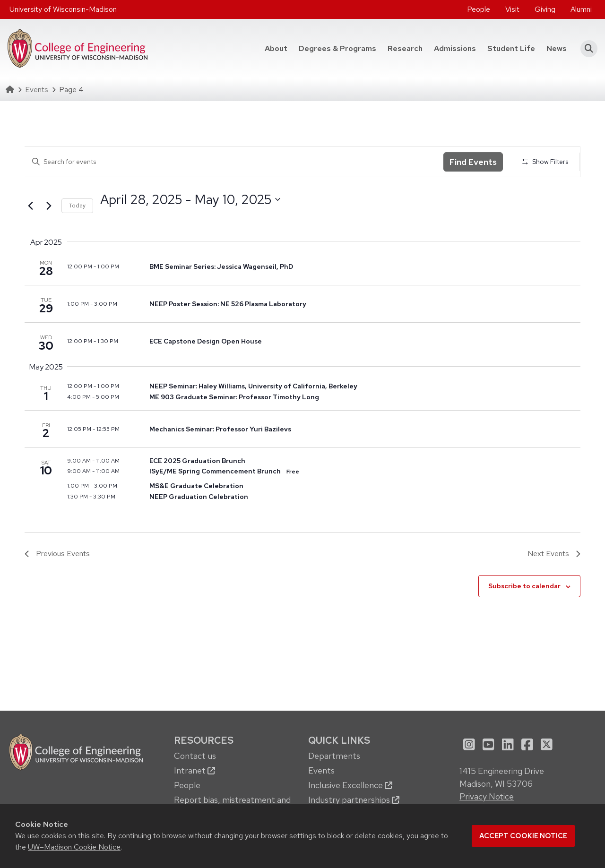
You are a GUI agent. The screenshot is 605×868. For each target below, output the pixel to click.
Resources (204, 740)
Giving (545, 9)
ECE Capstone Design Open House (206, 341)
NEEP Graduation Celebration (199, 497)
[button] (586, 49)
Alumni (581, 9)
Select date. (100, 217)
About (276, 48)
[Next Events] (49, 206)
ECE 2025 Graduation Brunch (197, 461)
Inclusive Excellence (350, 785)
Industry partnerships (354, 800)
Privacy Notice (487, 796)
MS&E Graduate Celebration (196, 486)
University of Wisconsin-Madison (63, 9)
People (479, 9)
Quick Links (339, 740)
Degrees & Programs (337, 48)
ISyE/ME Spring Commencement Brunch (215, 471)
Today (77, 206)
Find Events (473, 162)
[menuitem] (479, 9)
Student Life (511, 48)
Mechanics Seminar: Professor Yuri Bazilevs (220, 429)
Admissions (455, 48)
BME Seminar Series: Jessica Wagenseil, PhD (221, 266)
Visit (512, 9)
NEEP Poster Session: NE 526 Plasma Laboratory (228, 304)
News (557, 48)
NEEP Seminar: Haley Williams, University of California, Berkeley (253, 386)
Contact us (195, 756)
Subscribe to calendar (524, 586)
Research (405, 48)
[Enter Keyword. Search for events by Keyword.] (234, 162)
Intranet (194, 770)
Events (37, 90)
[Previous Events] (30, 206)
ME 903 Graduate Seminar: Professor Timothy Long (234, 397)
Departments (334, 756)
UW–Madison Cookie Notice (74, 847)
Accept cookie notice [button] (523, 836)
